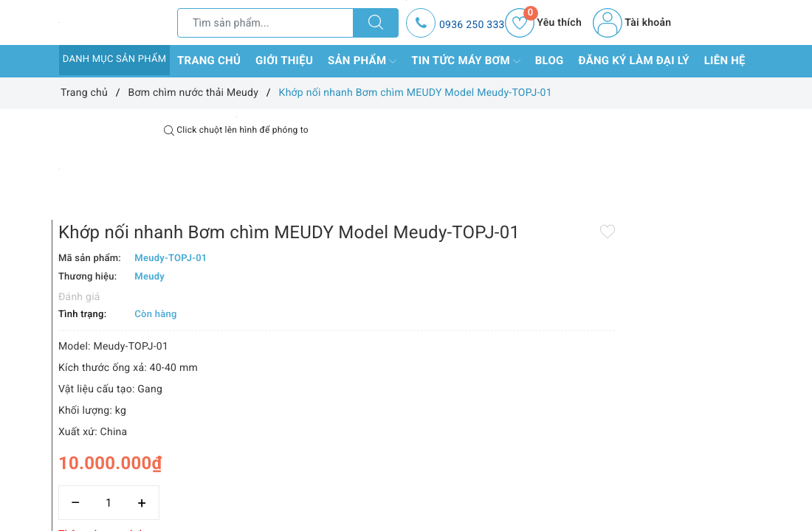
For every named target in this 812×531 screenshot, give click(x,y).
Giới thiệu (284, 60)
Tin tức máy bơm (466, 61)
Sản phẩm (362, 61)
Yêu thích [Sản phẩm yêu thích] (543, 23)
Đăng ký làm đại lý (634, 60)
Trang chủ (209, 60)
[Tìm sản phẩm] (265, 23)
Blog (550, 60)
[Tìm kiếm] (376, 23)
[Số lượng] (406, 440)
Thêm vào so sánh (399, 472)
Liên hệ (725, 60)
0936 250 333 (472, 25)
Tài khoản (632, 23)
